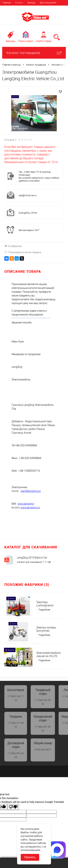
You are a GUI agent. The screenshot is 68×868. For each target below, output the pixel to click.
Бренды (32, 3)
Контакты (21, 14)
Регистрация (59, 7)
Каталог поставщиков (34, 53)
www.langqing (26, 504)
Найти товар (44, 41)
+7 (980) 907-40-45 (43, 729)
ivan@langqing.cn (31, 491)
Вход (45, 7)
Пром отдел (26, 41)
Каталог (19, 3)
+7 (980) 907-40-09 (16, 755)
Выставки (7, 14)
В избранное (13, 246)
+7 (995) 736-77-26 (16, 698)
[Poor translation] (13, 807)
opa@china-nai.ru (28, 195)
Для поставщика (11, 8)
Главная (7, 3)
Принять (30, 857)
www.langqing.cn (30, 507)
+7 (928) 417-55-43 (16, 725)
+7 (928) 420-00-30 (43, 702)
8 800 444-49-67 (43, 750)
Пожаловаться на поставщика (23, 252)
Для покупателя (48, 3)
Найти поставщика (33, 8)
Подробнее (44, 610)
